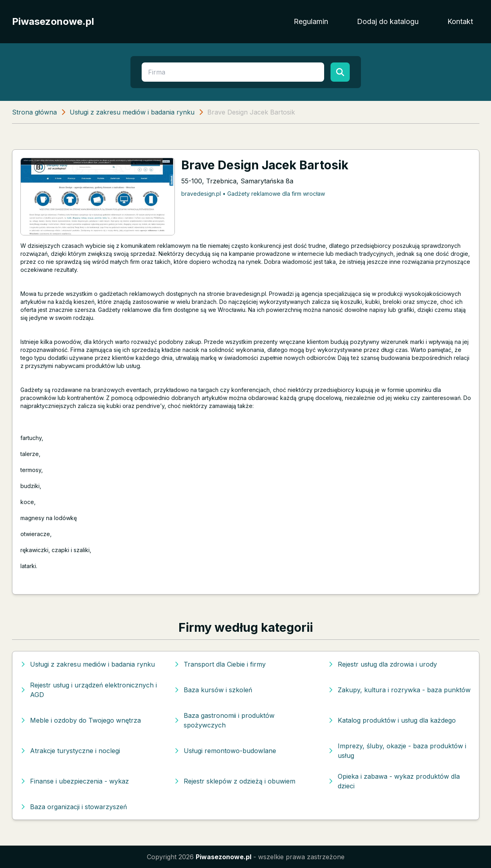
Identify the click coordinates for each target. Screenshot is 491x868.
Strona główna (34, 112)
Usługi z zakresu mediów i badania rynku (132, 112)
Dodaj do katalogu (388, 21)
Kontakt (460, 21)
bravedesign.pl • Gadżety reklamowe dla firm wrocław (253, 194)
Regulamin (311, 21)
